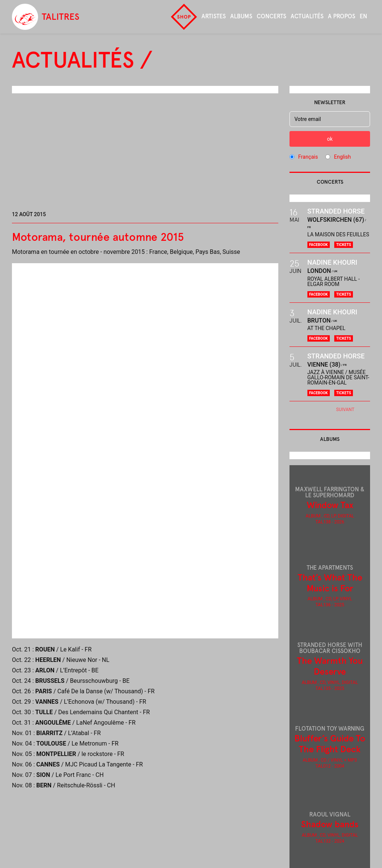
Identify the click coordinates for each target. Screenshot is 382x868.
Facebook (319, 245)
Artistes (214, 16)
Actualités (307, 16)
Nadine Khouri (332, 262)
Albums (241, 16)
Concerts (271, 16)
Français (308, 157)
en (363, 16)
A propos (342, 16)
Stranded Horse (336, 211)
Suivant (345, 410)
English (342, 157)
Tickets (344, 245)
